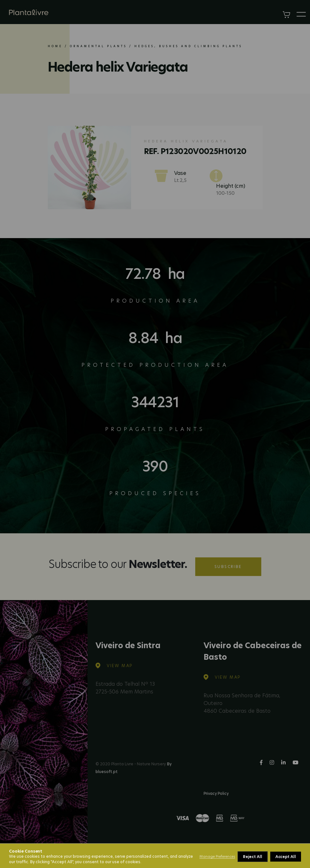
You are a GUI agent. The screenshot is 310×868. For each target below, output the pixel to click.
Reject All (252, 857)
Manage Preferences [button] (217, 856)
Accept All (286, 857)
